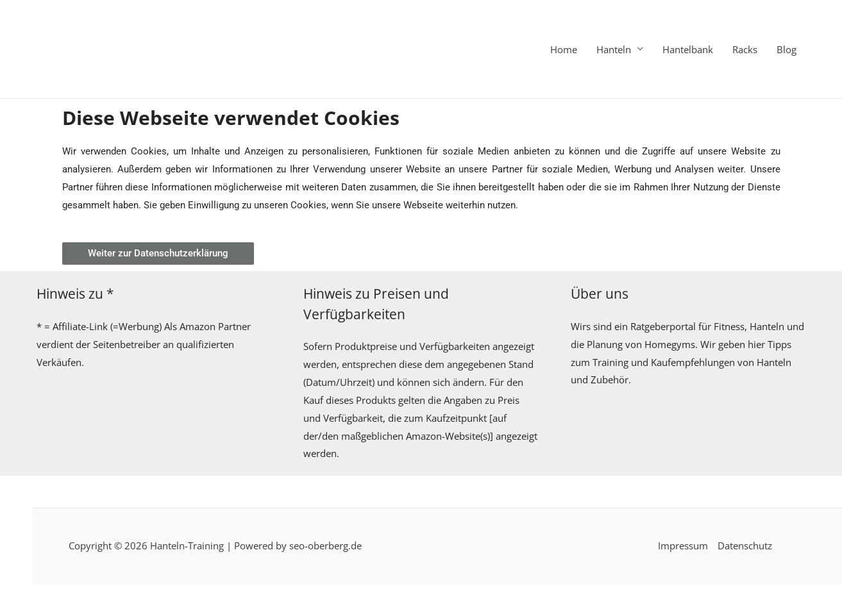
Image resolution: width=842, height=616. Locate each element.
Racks (745, 49)
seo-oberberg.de (325, 545)
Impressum (683, 545)
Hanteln (614, 49)
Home (564, 49)
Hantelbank (688, 49)
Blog (787, 49)
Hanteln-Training (187, 545)
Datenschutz (745, 545)
